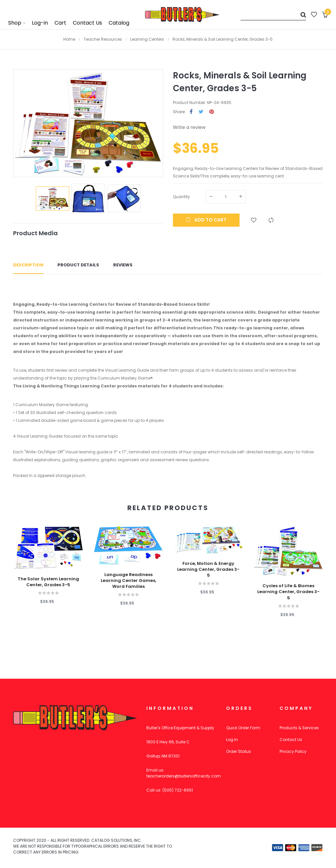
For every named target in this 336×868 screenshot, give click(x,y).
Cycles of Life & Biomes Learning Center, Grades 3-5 (288, 592)
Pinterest (212, 112)
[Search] (273, 15)
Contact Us (291, 740)
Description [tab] (28, 265)
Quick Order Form (243, 728)
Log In (232, 740)
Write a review (189, 127)
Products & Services (299, 728)
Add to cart (206, 220)
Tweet (201, 112)
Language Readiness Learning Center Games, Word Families (128, 581)
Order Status (239, 751)
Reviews (123, 265)
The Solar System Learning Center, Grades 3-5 (48, 582)
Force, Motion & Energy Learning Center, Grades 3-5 (208, 569)
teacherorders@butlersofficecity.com (184, 776)
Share (191, 112)
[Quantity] (226, 197)
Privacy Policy (293, 751)
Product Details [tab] (78, 265)
